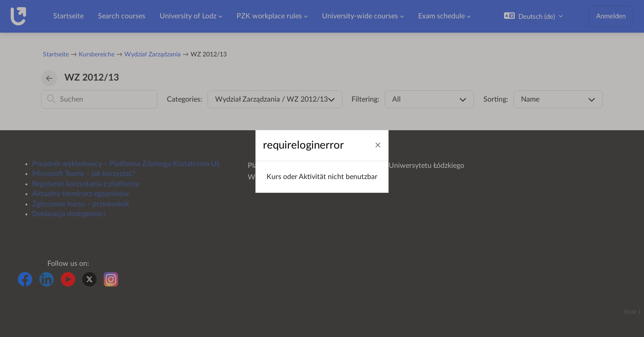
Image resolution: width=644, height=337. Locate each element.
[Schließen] (378, 146)
